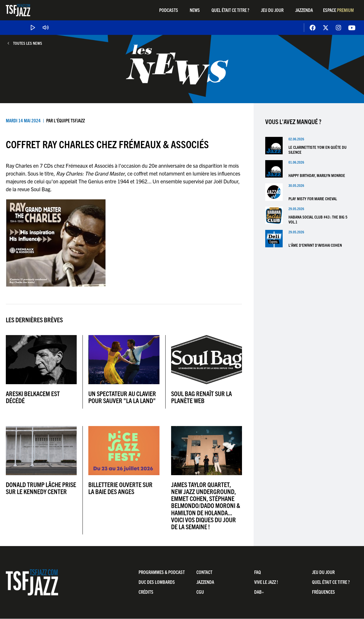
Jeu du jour (272, 10)
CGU (200, 592)
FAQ (258, 572)
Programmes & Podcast (162, 572)
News (195, 10)
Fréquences (323, 592)
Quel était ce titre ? (230, 10)
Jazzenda (304, 10)
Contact (204, 572)
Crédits (146, 592)
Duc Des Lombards (157, 582)
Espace (338, 10)
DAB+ (259, 592)
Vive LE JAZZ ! (266, 582)
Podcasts (169, 10)
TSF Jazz (18, 10)
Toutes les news (28, 43)
